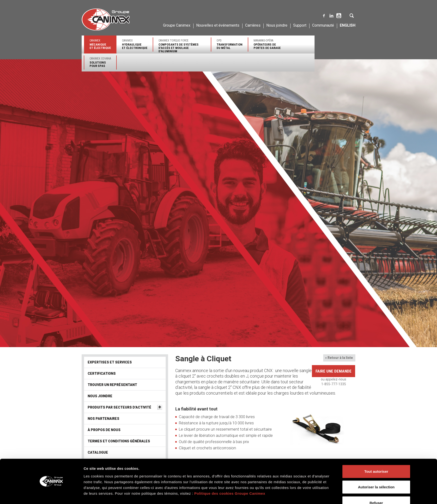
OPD (230, 44)
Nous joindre (277, 25)
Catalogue (98, 452)
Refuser (376, 407)
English (348, 25)
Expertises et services (110, 362)
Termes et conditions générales (119, 441)
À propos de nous (104, 430)
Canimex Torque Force (182, 46)
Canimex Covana (100, 62)
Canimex (100, 44)
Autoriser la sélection (376, 391)
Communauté (323, 25)
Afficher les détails (285, 413)
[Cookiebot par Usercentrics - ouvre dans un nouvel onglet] (52, 413)
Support (300, 25)
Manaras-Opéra (267, 44)
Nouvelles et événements (218, 25)
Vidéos (94, 464)
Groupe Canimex (177, 25)
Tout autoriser (376, 375)
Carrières (253, 25)
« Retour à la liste (339, 358)
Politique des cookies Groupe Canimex (230, 397)
